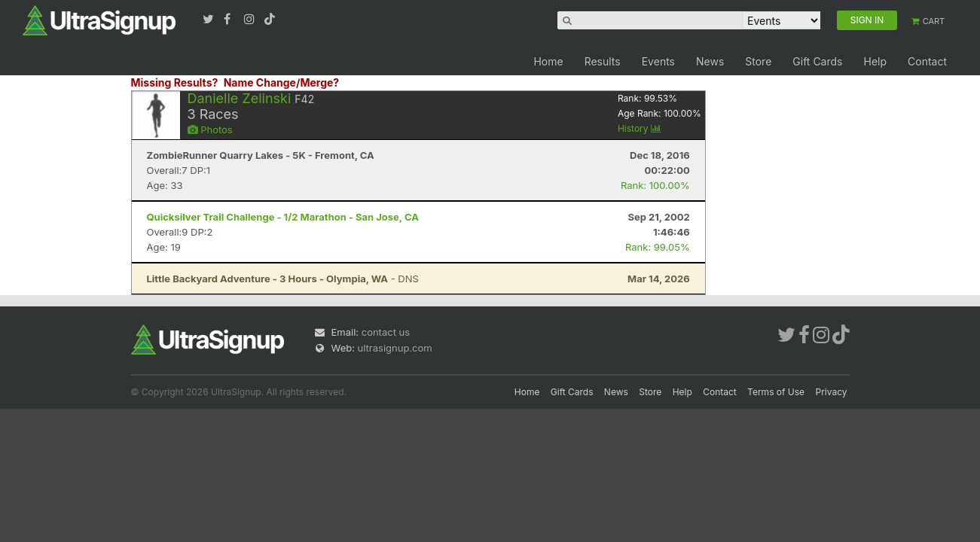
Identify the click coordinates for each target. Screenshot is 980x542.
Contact (927, 61)
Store (758, 61)
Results (603, 61)
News (710, 61)
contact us (386, 332)
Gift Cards (817, 61)
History (640, 128)
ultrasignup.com (395, 348)
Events (658, 61)
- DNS (283, 279)
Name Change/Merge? (282, 82)
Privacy (832, 392)
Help (875, 61)
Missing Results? (175, 82)
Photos (210, 129)
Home (548, 61)
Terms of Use (776, 392)
